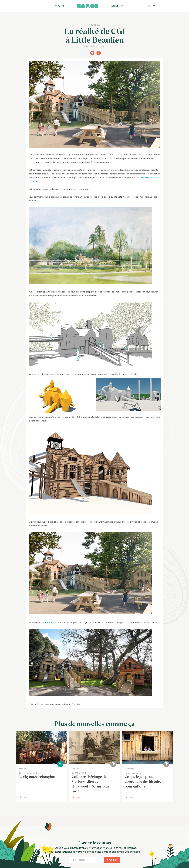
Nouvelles (117, 6)
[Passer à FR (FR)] (154, 6)
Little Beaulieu (51, 622)
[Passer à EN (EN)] (150, 6)
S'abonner (112, 860)
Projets (60, 6)
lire (23, 797)
